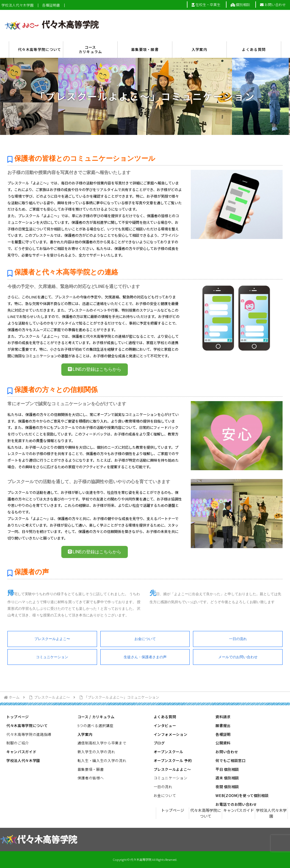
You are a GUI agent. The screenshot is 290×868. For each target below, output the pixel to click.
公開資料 (223, 743)
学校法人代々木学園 (17, 5)
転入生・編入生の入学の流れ (102, 760)
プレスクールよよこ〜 (52, 639)
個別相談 (240, 5)
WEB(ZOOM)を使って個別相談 (242, 795)
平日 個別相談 (227, 769)
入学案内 (85, 734)
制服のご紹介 (18, 743)
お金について (145, 639)
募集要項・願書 (91, 769)
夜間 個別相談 (227, 787)
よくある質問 (165, 717)
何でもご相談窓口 (230, 760)
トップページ (18, 717)
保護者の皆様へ (91, 778)
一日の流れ (238, 639)
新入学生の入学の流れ (96, 752)
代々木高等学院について (27, 726)
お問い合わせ (273, 5)
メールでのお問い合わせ (238, 657)
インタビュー (165, 726)
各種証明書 (51, 5)
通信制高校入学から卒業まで (102, 743)
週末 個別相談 (227, 778)
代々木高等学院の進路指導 (29, 734)
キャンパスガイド (21, 752)
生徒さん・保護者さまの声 (145, 657)
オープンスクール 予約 (173, 760)
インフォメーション (171, 734)
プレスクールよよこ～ (172, 769)
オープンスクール (169, 752)
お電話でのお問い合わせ (236, 804)
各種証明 (223, 734)
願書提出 (223, 726)
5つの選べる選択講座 (96, 726)
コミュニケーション (52, 657)
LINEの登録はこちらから (95, 369)
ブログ (159, 743)
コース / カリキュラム (96, 717)
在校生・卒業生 (206, 5)
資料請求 (223, 717)
